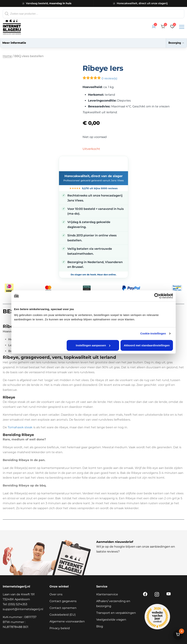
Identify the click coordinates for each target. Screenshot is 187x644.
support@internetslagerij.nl (23, 609)
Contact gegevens (63, 601)
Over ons (56, 594)
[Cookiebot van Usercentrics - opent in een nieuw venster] (157, 296)
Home (7, 56)
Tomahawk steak (20, 427)
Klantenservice (107, 594)
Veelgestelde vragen (111, 620)
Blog (100, 626)
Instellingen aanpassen (93, 345)
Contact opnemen (63, 608)
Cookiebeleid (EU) (63, 615)
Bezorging (176, 43)
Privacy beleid (60, 628)
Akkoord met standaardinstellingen (147, 345)
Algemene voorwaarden (67, 621)
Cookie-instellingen (153, 333)
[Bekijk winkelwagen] (178, 635)
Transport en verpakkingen (116, 613)
